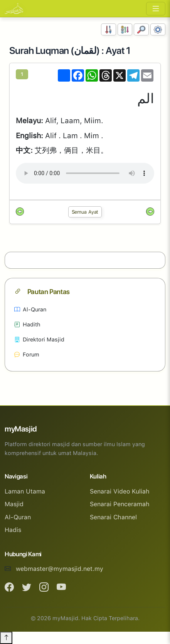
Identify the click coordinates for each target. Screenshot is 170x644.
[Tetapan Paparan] (158, 29)
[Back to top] (6, 638)
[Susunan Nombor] (109, 29)
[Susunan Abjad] (125, 29)
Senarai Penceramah (120, 504)
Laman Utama (25, 491)
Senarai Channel (113, 517)
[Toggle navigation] (156, 9)
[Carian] (141, 29)
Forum (27, 354)
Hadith (27, 324)
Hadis (13, 530)
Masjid (14, 504)
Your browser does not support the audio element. (85, 173)
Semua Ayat (85, 212)
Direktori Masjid (39, 339)
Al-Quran (30, 309)
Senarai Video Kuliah (120, 491)
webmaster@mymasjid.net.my (60, 569)
